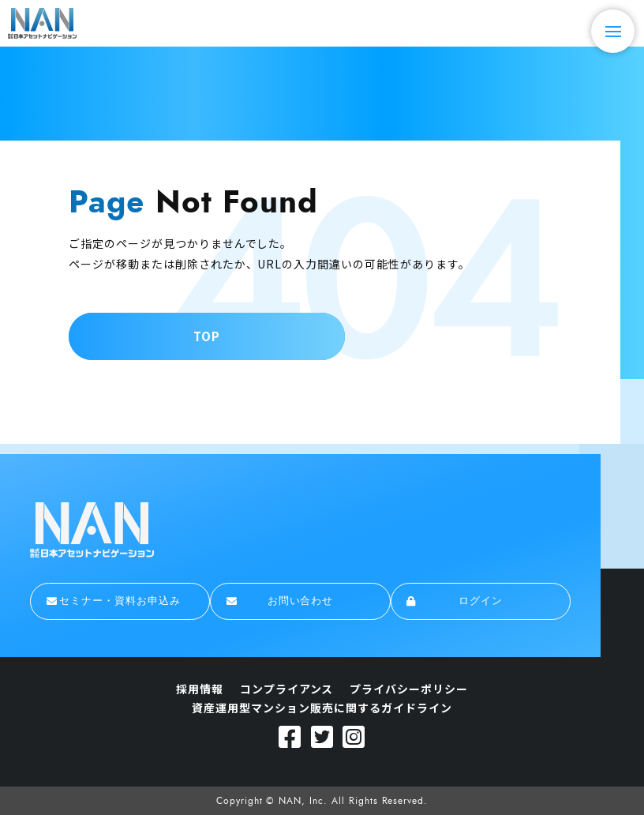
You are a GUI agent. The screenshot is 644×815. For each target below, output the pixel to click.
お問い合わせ (280, 601)
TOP (207, 336)
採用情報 (200, 689)
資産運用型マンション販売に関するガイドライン (322, 708)
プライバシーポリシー (409, 689)
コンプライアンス (287, 689)
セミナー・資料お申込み (114, 601)
